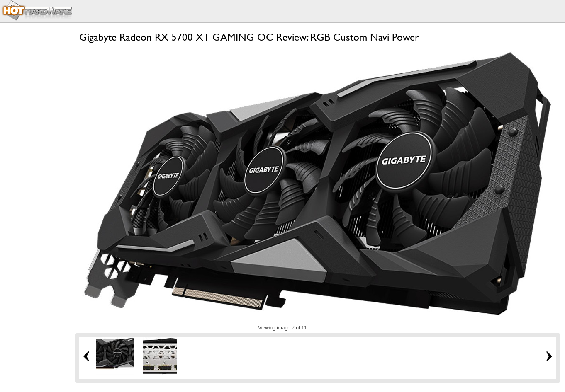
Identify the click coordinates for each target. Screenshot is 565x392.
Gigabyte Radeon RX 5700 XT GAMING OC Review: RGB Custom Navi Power (249, 37)
